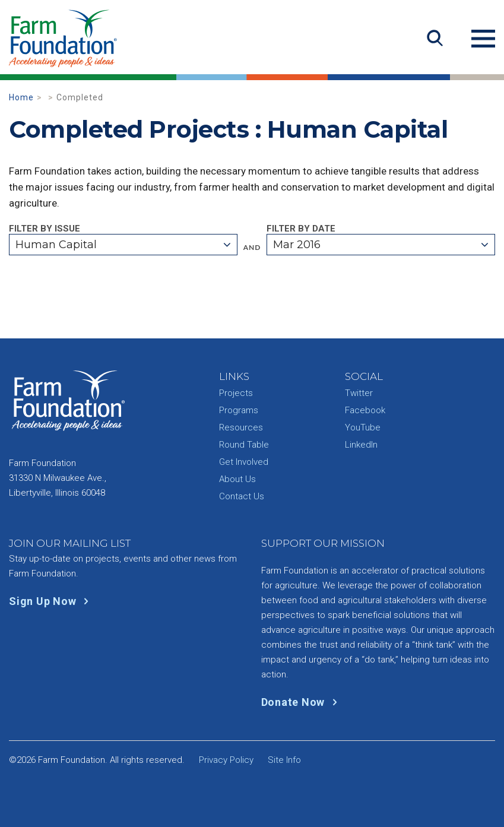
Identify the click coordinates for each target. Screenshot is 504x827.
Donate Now (302, 702)
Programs (239, 410)
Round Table (244, 445)
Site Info (284, 760)
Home (21, 97)
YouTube (363, 427)
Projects (236, 393)
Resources (241, 427)
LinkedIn (361, 445)
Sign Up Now (51, 601)
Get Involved (244, 462)
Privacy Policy (226, 760)
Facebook (365, 410)
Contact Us (242, 496)
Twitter (359, 393)
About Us (237, 479)
